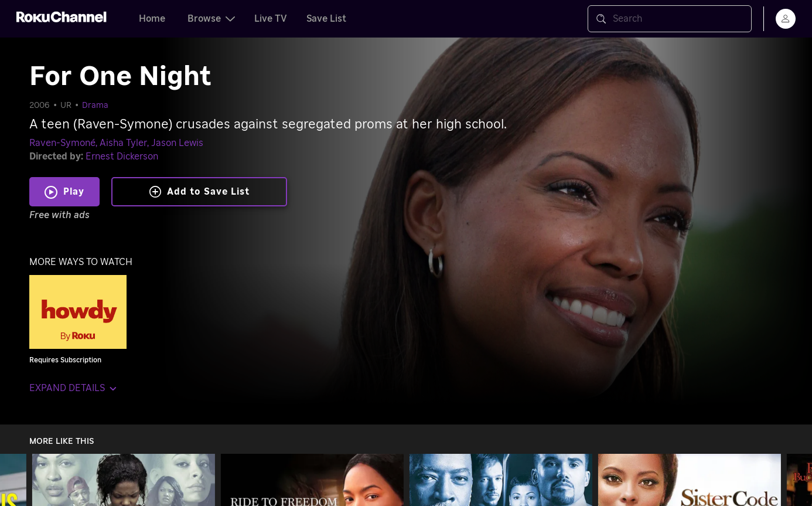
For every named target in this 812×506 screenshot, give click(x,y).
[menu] (786, 19)
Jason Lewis (177, 143)
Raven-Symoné (62, 143)
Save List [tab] (326, 19)
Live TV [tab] (271, 19)
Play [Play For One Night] (74, 192)
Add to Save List (199, 192)
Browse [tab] (211, 19)
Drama (95, 106)
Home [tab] (152, 19)
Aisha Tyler (123, 143)
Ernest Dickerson (122, 157)
